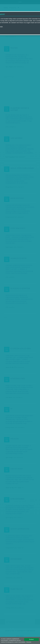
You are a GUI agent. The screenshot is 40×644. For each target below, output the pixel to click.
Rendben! (31, 639)
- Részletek (29, 642)
